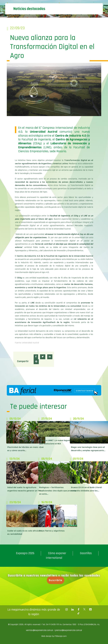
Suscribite (56, 580)
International (54, 558)
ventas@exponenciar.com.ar (40, 630)
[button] (36, 357)
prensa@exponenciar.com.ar (69, 630)
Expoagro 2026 (25, 553)
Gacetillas (86, 553)
